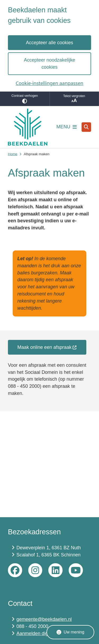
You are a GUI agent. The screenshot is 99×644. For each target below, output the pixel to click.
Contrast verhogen (25, 99)
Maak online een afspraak (47, 347)
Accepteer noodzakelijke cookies (49, 64)
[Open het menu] (67, 127)
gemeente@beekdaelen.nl (44, 619)
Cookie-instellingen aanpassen (49, 83)
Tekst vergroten (74, 99)
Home (13, 154)
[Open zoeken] (86, 127)
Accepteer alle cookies (49, 43)
